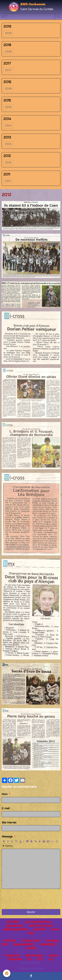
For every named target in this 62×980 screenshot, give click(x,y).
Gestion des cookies (31, 968)
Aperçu (7, 846)
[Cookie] (7, 973)
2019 (8, 33)
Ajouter (31, 912)
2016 (8, 89)
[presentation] (27, 899)
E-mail (6, 808)
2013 (8, 144)
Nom (5, 794)
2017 (8, 70)
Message (7, 836)
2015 (8, 107)
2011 (8, 181)
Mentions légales (31, 963)
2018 (8, 52)
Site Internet (9, 822)
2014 (8, 126)
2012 (8, 162)
